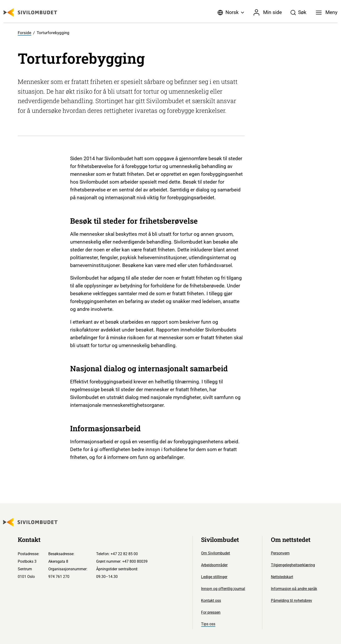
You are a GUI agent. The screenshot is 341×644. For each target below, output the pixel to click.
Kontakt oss (211, 601)
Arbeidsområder (214, 565)
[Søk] (298, 13)
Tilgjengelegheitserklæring (293, 565)
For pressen (211, 612)
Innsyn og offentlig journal (223, 589)
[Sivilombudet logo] (30, 12)
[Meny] (327, 13)
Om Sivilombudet (215, 553)
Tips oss (208, 624)
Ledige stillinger (214, 577)
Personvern (280, 553)
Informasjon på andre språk (294, 589)
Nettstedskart (282, 577)
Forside (25, 33)
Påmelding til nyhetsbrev (292, 601)
